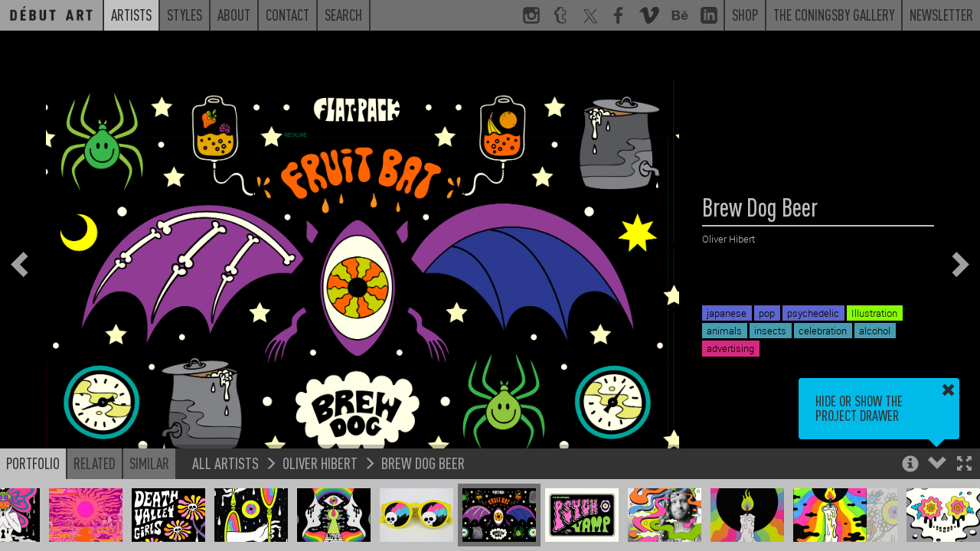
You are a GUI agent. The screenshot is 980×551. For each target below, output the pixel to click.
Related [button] (95, 463)
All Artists (225, 463)
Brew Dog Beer (423, 463)
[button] (964, 465)
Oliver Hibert (320, 463)
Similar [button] (149, 463)
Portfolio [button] (33, 463)
